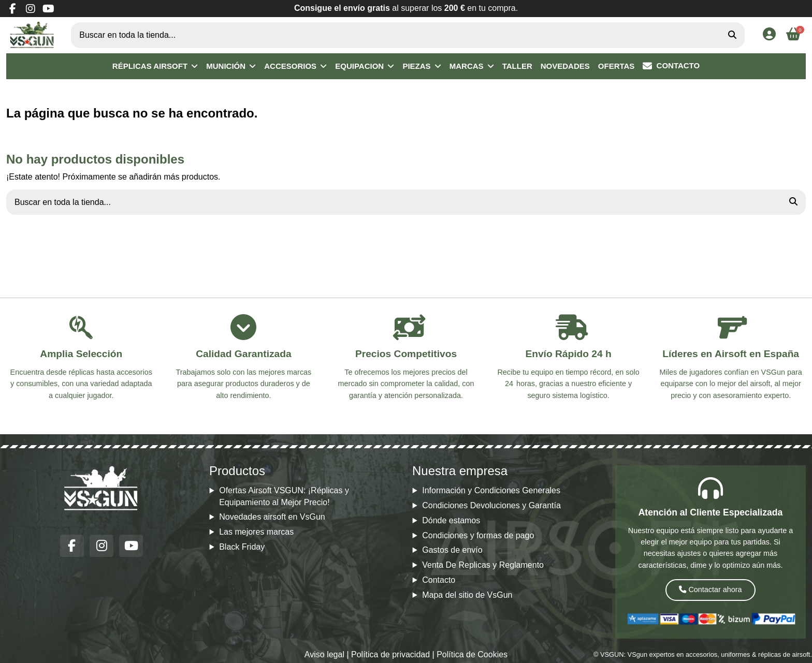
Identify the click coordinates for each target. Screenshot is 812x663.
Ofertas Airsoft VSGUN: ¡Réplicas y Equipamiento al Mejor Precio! (284, 496)
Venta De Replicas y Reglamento (483, 565)
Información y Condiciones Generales (491, 490)
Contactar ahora (710, 590)
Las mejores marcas (256, 532)
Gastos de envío (452, 550)
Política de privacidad (390, 654)
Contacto (439, 580)
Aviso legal (324, 654)
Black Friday (242, 547)
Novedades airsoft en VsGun (272, 517)
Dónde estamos (451, 520)
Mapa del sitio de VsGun (467, 595)
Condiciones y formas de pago (478, 535)
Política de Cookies (472, 654)
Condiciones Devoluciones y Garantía (491, 505)
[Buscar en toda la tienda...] (732, 35)
